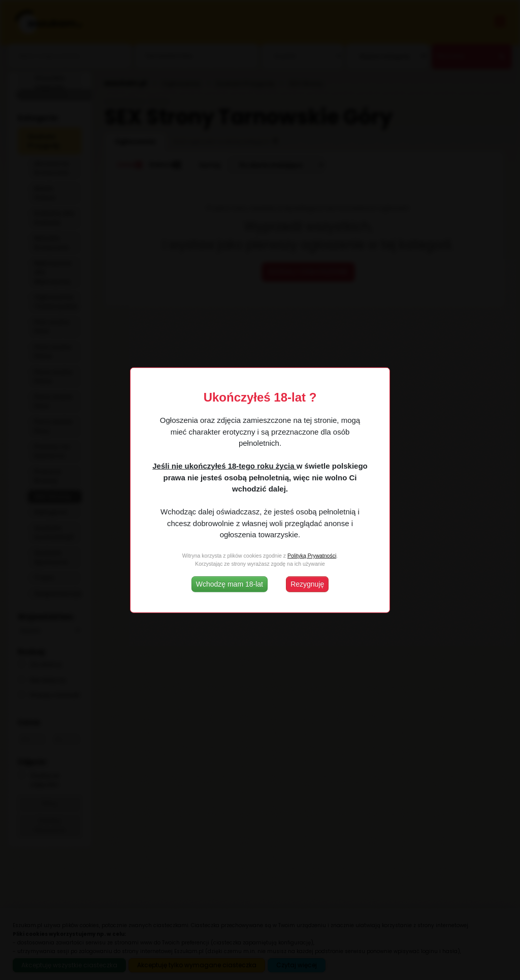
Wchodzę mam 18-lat (230, 584)
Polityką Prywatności (312, 556)
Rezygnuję (307, 584)
